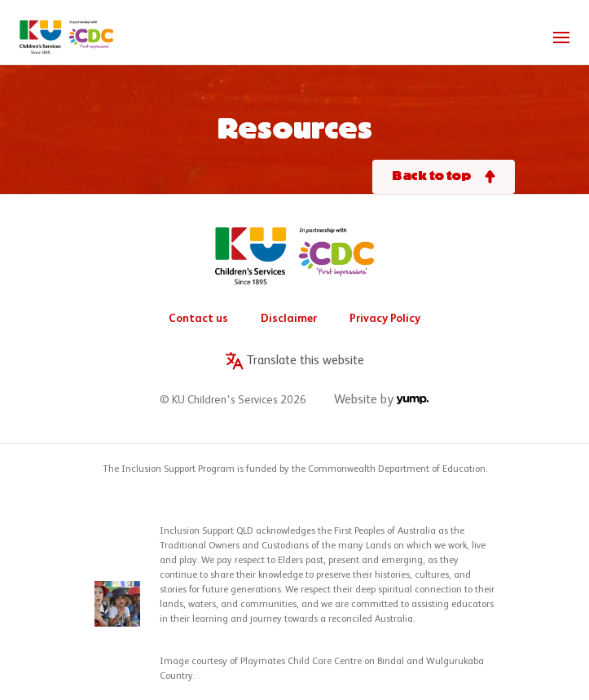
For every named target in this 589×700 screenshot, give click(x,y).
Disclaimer (289, 319)
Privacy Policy (385, 319)
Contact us (198, 319)
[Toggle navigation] (561, 37)
